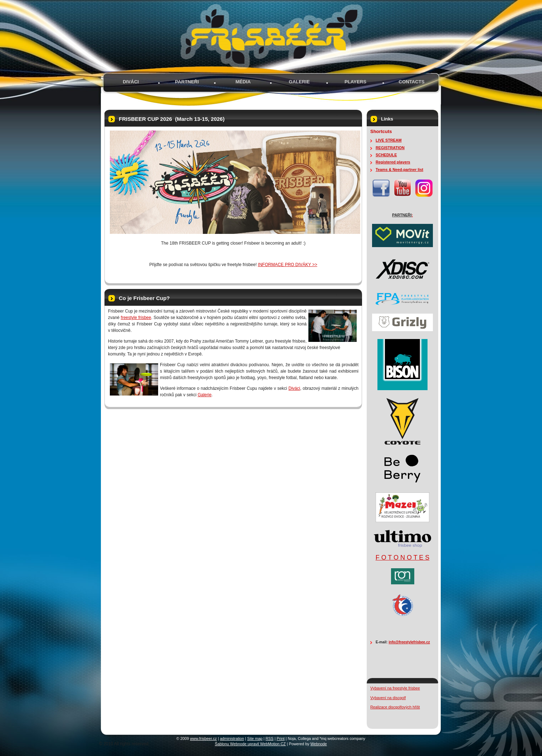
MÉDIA (243, 82)
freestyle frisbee (136, 318)
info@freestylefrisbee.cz (409, 642)
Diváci (131, 82)
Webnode (319, 744)
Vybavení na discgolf (388, 698)
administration (232, 738)
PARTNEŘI (187, 82)
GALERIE (299, 82)
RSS (269, 738)
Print (280, 738)
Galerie (204, 395)
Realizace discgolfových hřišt (395, 707)
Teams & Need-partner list (399, 170)
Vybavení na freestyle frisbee (395, 688)
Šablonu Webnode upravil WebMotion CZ (250, 744)
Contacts (411, 82)
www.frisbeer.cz (203, 738)
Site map (255, 738)
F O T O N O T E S (403, 558)
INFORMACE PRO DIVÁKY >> (288, 265)
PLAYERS (355, 82)
